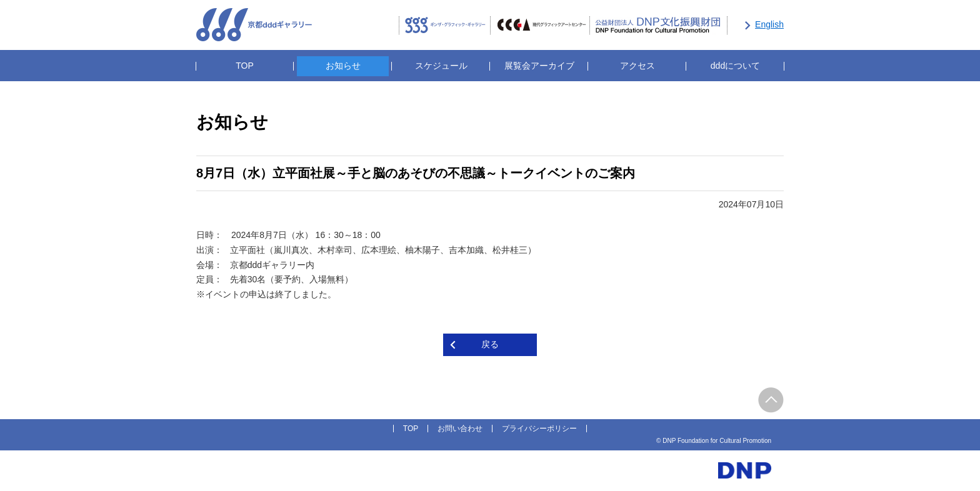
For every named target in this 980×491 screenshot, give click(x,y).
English (769, 24)
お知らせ (343, 66)
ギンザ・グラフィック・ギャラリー (445, 26)
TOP (245, 66)
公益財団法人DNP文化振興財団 (659, 26)
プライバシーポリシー (539, 429)
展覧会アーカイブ (539, 66)
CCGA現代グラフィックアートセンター (540, 26)
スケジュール (441, 66)
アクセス (637, 66)
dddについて (735, 66)
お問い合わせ (460, 429)
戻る (490, 344)
